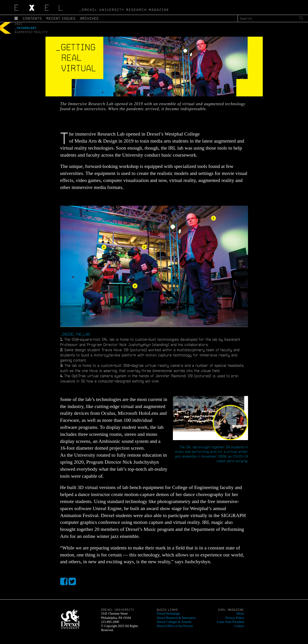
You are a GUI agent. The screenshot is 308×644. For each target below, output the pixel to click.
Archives (89, 18)
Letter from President (231, 622)
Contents (32, 18)
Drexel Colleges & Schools (174, 622)
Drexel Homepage (168, 614)
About (240, 614)
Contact (239, 626)
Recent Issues (61, 18)
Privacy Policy (235, 618)
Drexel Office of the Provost (175, 626)
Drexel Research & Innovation (176, 618)
